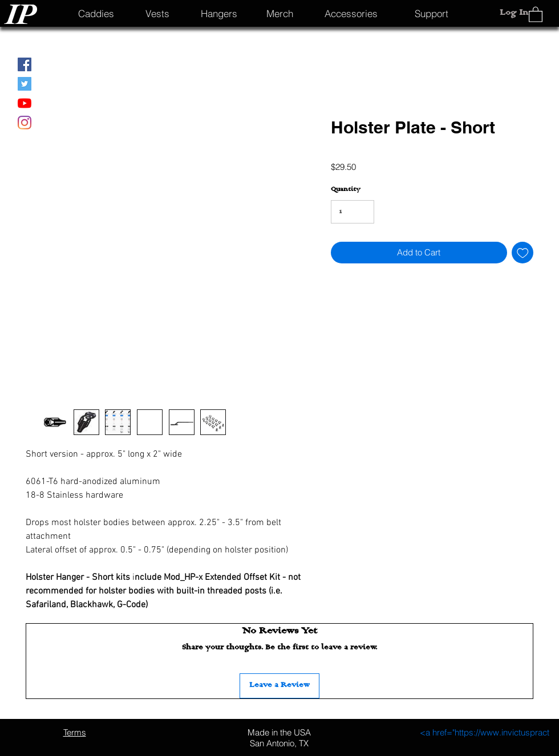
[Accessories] (351, 13)
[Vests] (157, 13)
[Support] (431, 13)
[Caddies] (96, 13)
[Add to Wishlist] (523, 253)
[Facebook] (25, 64)
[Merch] (280, 13)
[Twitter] (25, 84)
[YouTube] (25, 103)
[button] (536, 14)
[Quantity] (353, 212)
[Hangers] (219, 13)
